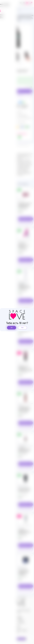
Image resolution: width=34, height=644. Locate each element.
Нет (22, 328)
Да (12, 328)
